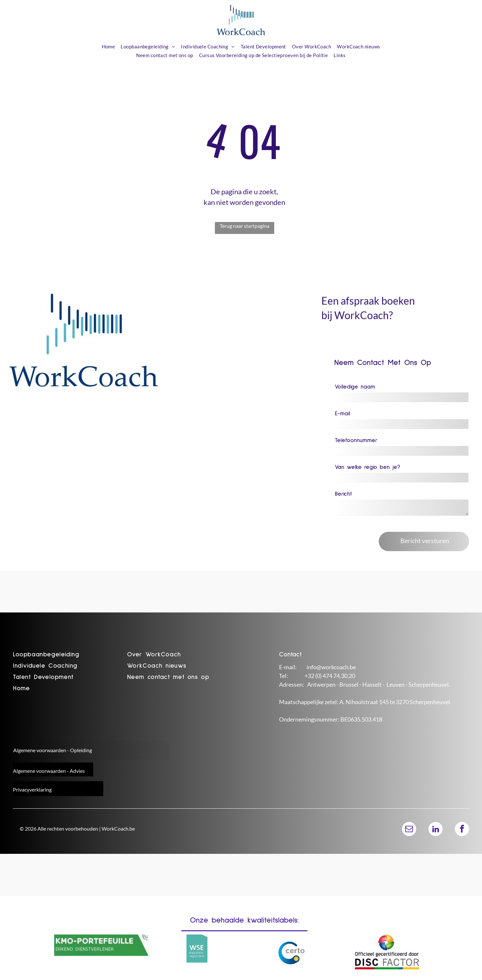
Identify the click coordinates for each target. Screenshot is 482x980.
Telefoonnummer (356, 440)
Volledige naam (355, 387)
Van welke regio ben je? (367, 467)
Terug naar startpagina (245, 226)
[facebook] (462, 830)
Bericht (343, 494)
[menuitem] (109, 47)
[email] (409, 830)
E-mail (342, 414)
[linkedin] (436, 830)
